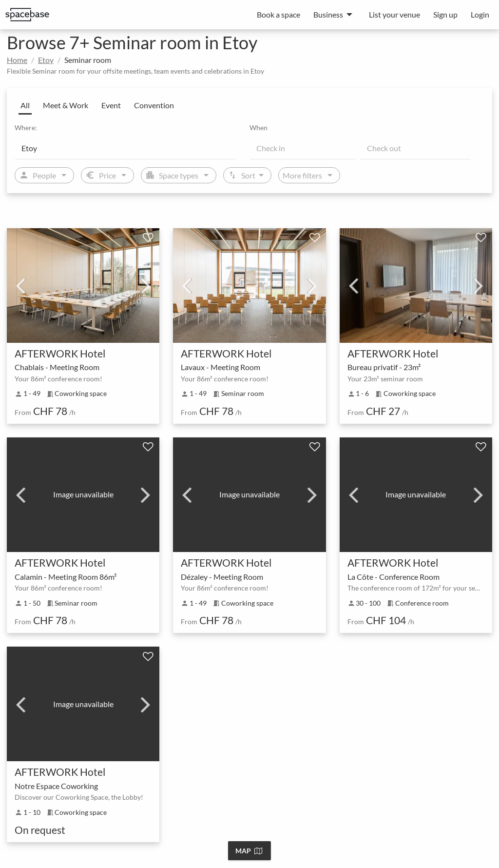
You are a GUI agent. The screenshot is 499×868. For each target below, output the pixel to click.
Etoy (46, 60)
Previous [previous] (20, 285)
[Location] (125, 148)
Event (111, 105)
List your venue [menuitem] (394, 14)
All (25, 105)
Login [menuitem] (480, 14)
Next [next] (146, 285)
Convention (154, 105)
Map (249, 851)
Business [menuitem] (328, 14)
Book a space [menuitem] (278, 14)
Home (17, 60)
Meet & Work (66, 105)
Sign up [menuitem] (445, 14)
